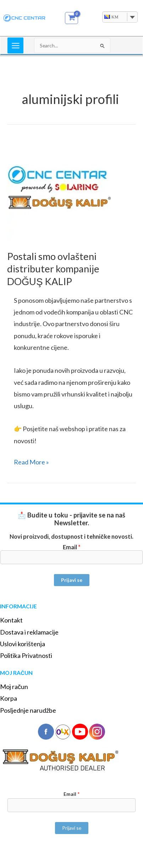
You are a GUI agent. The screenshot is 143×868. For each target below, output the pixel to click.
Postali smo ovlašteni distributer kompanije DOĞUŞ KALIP (53, 269)
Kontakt (11, 620)
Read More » (31, 461)
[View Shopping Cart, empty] (71, 18)
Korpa (9, 698)
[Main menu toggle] (15, 45)
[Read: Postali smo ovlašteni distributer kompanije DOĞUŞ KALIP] (60, 189)
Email (72, 547)
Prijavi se (72, 580)
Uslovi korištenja (23, 644)
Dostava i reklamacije (29, 632)
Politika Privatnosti (26, 655)
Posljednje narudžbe (28, 710)
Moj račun (14, 687)
